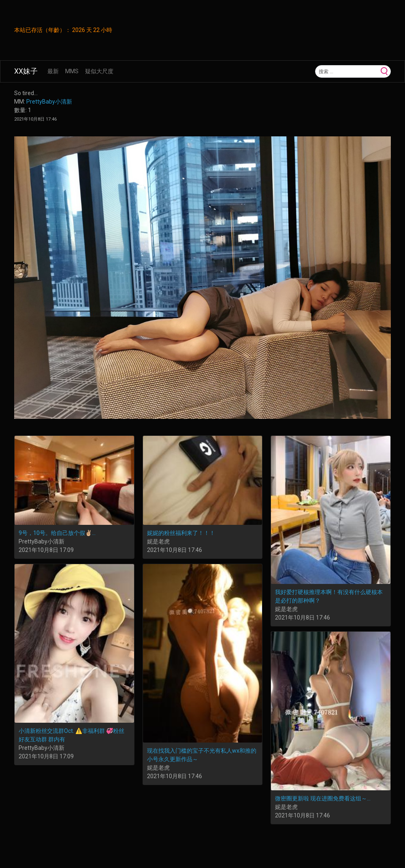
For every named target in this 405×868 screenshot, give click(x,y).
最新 (53, 71)
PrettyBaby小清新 (49, 102)
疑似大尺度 (99, 71)
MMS (72, 71)
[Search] (347, 71)
